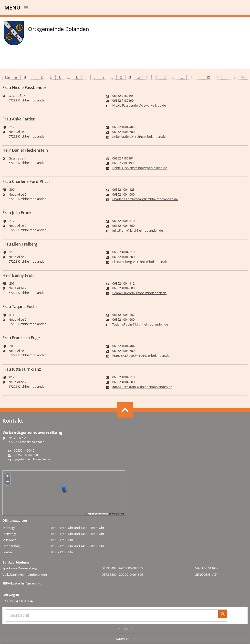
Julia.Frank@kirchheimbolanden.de (138, 231)
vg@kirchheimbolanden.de (32, 459)
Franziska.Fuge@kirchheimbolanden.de (141, 356)
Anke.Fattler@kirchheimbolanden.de (139, 137)
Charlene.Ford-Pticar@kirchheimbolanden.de (145, 199)
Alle (7, 77)
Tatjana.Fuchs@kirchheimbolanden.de (140, 324)
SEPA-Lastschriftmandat (22, 583)
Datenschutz (125, 639)
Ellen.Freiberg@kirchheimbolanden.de (140, 262)
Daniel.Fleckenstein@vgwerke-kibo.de (140, 168)
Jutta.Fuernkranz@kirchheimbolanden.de (142, 387)
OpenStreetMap (98, 514)
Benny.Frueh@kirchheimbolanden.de (139, 293)
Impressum (125, 629)
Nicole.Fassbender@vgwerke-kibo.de (139, 105)
